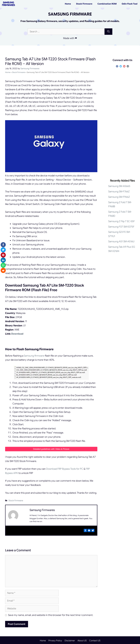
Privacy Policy (55, 641)
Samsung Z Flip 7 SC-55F (121, 221)
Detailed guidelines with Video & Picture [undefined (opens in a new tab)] (51, 449)
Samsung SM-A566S (119, 186)
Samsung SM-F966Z (119, 197)
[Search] (108, 32)
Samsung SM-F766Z (119, 191)
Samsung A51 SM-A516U (121, 241)
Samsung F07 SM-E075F (121, 227)
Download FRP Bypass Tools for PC (65, 469)
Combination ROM (107, 4)
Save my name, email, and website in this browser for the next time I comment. (51, 615)
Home (68, 4)
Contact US (95, 641)
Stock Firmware (84, 4)
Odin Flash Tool (130, 4)
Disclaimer (70, 641)
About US (82, 641)
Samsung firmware (34, 356)
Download (17, 334)
